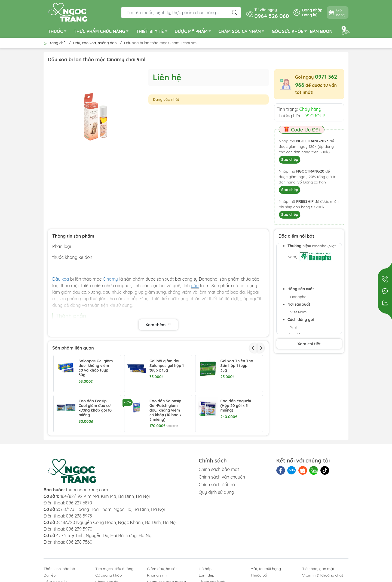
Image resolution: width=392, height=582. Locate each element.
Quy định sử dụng (216, 492)
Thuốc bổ (259, 575)
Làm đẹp (206, 575)
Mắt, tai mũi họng (266, 569)
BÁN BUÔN (321, 31)
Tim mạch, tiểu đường (114, 569)
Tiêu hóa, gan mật (318, 569)
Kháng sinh (157, 575)
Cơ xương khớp (109, 575)
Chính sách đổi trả (217, 485)
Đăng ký (310, 15)
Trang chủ (55, 43)
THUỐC (59, 32)
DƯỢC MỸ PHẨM (195, 32)
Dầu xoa (61, 279)
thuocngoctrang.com (87, 490)
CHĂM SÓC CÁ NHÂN (243, 32)
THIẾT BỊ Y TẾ (153, 32)
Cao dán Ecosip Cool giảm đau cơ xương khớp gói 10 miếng (95, 408)
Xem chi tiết (309, 344)
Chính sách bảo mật (219, 469)
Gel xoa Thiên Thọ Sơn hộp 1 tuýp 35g (237, 366)
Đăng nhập (312, 10)
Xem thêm (158, 325)
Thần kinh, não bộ (59, 569)
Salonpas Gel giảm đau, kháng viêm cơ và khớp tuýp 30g (96, 368)
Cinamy (110, 279)
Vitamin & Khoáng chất (323, 575)
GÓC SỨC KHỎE (291, 32)
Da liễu (50, 575)
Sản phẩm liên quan (73, 348)
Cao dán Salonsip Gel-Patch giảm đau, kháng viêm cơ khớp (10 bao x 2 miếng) (166, 410)
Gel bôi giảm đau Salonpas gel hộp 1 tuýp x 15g (167, 366)
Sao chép (290, 160)
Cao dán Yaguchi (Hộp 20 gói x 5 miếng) (236, 406)
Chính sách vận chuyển (222, 477)
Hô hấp (205, 569)
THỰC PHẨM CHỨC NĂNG (103, 32)
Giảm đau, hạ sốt (162, 569)
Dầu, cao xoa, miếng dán (95, 43)
